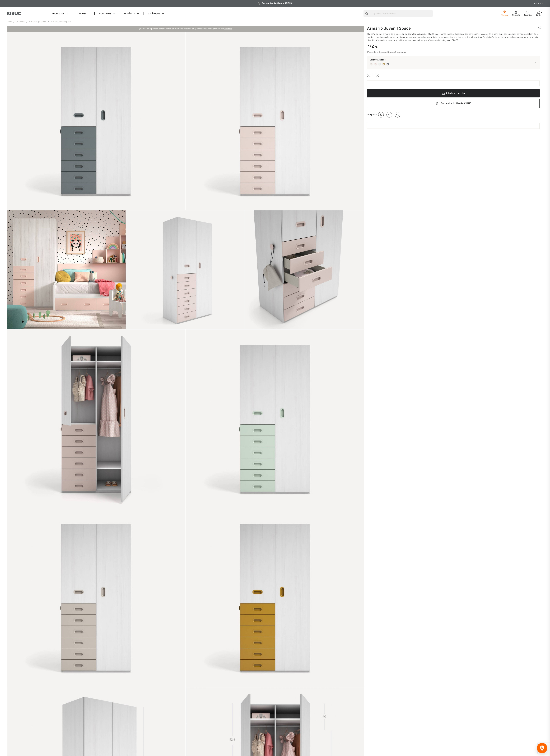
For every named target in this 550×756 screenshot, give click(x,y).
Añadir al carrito (453, 93)
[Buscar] (398, 13)
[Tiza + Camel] (384, 64)
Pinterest (389, 115)
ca (542, 4)
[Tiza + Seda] (371, 64)
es (535, 4)
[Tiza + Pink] (375, 64)
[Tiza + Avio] (388, 64)
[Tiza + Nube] (379, 64)
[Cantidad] (373, 76)
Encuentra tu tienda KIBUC (275, 3)
